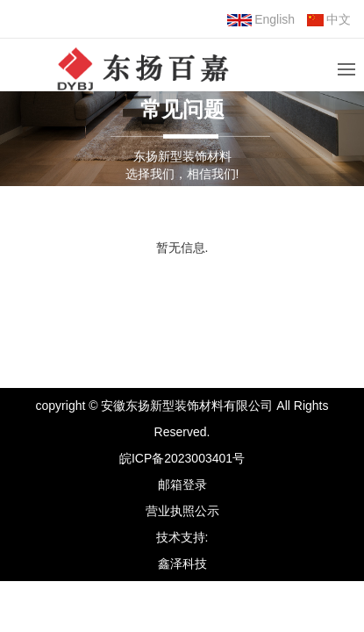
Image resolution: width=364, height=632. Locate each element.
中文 (329, 19)
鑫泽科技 (182, 564)
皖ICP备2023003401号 (182, 458)
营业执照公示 (182, 511)
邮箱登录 (182, 485)
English (261, 19)
